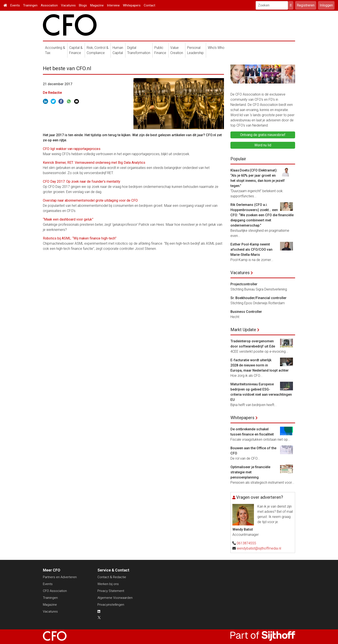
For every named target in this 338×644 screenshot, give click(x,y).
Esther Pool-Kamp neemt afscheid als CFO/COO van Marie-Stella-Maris (251, 249)
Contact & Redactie (112, 577)
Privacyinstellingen (111, 605)
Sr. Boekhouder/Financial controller (258, 298)
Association (49, 5)
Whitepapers (132, 5)
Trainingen (30, 5)
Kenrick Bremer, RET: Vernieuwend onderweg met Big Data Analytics (94, 163)
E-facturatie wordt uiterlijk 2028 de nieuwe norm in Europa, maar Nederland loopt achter (260, 365)
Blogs (83, 5)
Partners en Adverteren (60, 577)
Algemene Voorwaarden (115, 598)
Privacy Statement (111, 591)
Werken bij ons (108, 584)
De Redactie (52, 93)
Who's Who (216, 48)
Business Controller (246, 312)
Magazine (97, 5)
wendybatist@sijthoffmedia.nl (259, 548)
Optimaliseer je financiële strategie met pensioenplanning (250, 472)
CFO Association (55, 591)
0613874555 (246, 543)
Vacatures (68, 5)
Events (15, 5)
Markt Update (243, 330)
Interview (113, 5)
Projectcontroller (244, 284)
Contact (149, 5)
